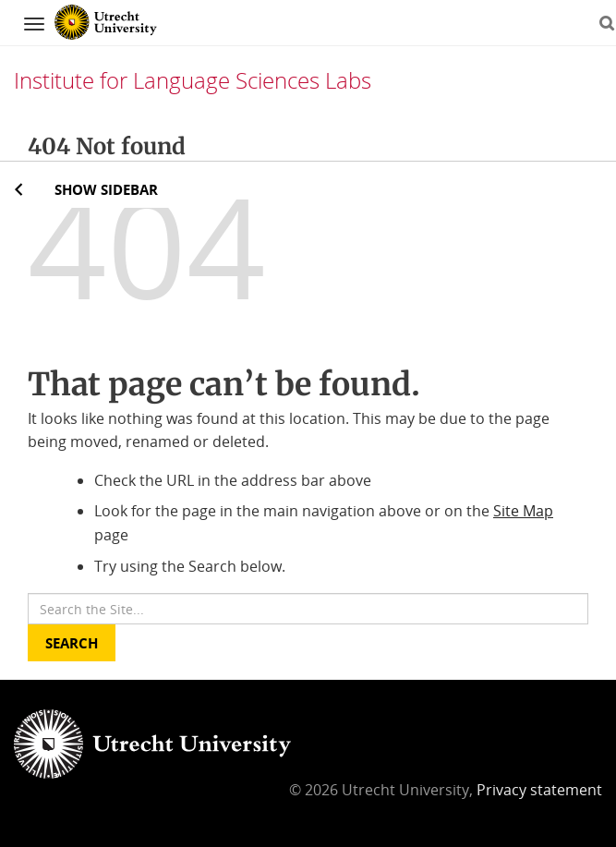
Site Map (523, 511)
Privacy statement (539, 790)
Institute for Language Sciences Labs (193, 80)
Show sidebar (106, 189)
